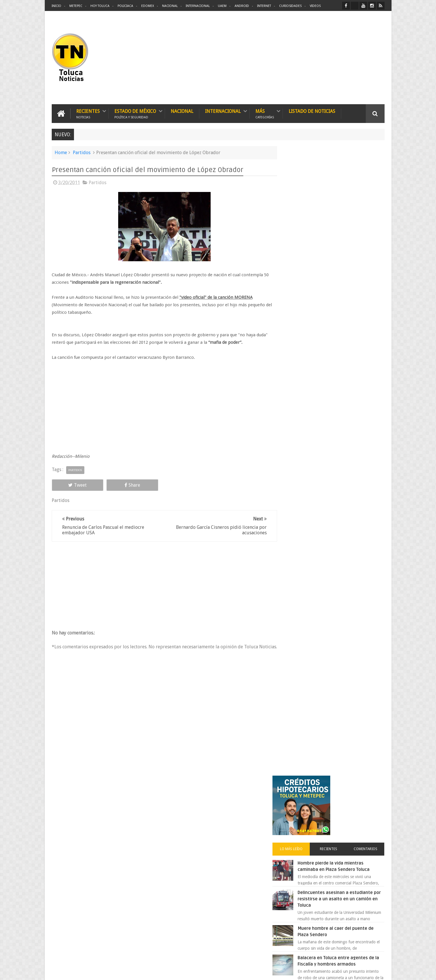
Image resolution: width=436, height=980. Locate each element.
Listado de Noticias (312, 111)
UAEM (222, 6)
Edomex (148, 6)
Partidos (82, 152)
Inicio (56, 6)
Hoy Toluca (100, 6)
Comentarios (368, 223)
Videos (315, 6)
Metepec (76, 6)
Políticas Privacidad (334, 971)
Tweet (73, 485)
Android (242, 6)
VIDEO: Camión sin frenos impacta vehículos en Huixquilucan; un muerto (344, 499)
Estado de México (135, 113)
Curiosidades (290, 6)
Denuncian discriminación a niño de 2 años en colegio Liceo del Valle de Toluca (346, 368)
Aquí (380, 971)
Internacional (198, 6)
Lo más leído (301, 223)
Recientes (88, 113)
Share (117, 485)
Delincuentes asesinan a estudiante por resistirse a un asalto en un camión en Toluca (341, 273)
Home (61, 152)
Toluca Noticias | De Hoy (125, 971)
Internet (264, 6)
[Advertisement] (336, 58)
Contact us (370, 796)
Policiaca (125, 6)
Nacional (170, 6)
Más (265, 113)
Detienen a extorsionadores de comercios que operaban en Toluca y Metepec (346, 404)
